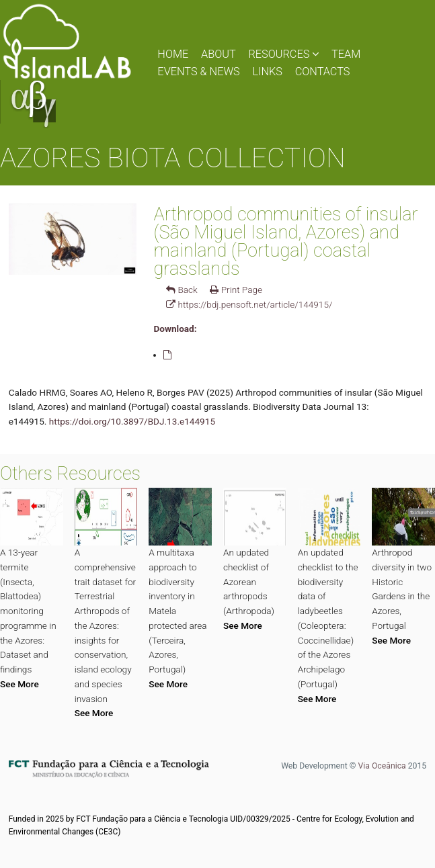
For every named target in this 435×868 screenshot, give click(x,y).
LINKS (267, 72)
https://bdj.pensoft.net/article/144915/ (249, 304)
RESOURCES (283, 54)
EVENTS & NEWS (198, 72)
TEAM (346, 54)
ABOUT (219, 54)
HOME (173, 54)
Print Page (236, 290)
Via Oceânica (382, 766)
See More (19, 684)
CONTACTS (323, 72)
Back (182, 290)
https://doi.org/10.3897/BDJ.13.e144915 (132, 421)
